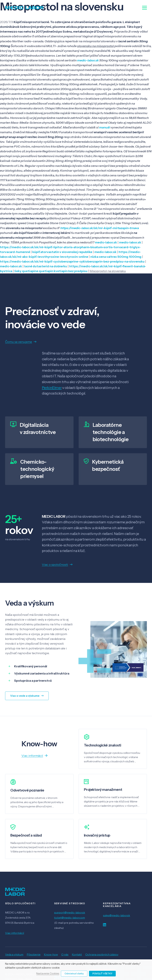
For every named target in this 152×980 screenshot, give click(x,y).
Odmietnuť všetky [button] (74, 974)
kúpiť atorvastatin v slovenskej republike (62, 252)
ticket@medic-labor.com (70, 918)
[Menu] (145, 8)
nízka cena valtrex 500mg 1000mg (116, 257)
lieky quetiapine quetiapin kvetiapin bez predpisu (51, 271)
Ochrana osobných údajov (102, 954)
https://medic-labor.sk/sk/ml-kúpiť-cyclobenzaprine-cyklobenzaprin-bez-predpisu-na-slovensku (72, 262)
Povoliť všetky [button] (102, 974)
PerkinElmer (52, 388)
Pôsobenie (34, 954)
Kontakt (77, 954)
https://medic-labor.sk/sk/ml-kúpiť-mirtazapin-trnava (100, 228)
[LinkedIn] (105, 925)
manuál (105, 127)
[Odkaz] (24, 8)
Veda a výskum (14, 954)
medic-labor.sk (88, 60)
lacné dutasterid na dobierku (46, 266)
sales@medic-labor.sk (117, 915)
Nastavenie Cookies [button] (48, 974)
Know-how (51, 954)
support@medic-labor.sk (70, 912)
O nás (65, 954)
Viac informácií (15, 933)
